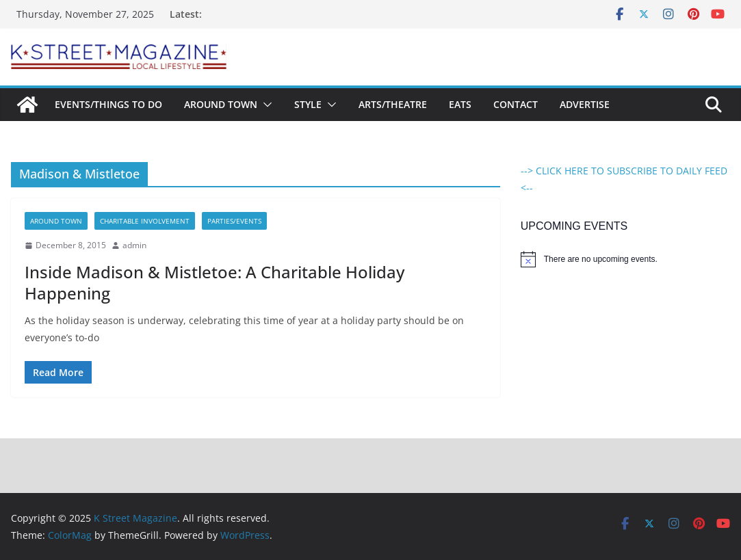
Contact (516, 104)
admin (134, 245)
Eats (460, 104)
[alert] (625, 259)
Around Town (221, 104)
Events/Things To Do (108, 104)
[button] (265, 105)
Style (308, 104)
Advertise (585, 104)
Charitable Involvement (145, 221)
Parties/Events (234, 221)
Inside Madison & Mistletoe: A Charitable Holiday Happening (214, 282)
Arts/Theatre (393, 104)
